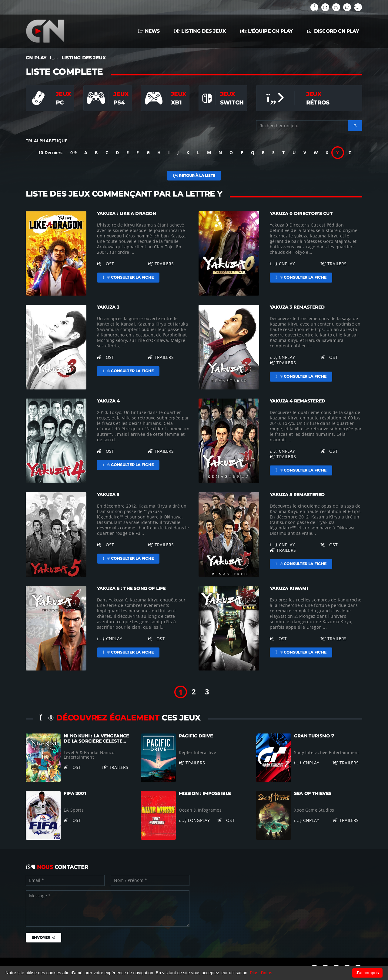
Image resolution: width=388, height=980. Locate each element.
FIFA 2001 (75, 793)
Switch (232, 103)
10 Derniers (50, 152)
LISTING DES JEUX (200, 31)
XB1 (176, 103)
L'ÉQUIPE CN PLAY (266, 31)
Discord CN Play (333, 31)
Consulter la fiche (128, 277)
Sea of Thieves (313, 793)
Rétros (318, 103)
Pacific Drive (196, 736)
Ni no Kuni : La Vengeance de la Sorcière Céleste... (96, 738)
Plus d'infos (261, 973)
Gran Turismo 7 (314, 736)
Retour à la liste (194, 175)
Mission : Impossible (205, 793)
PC (60, 103)
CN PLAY (36, 58)
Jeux (63, 94)
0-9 (74, 152)
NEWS (149, 31)
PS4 (119, 103)
